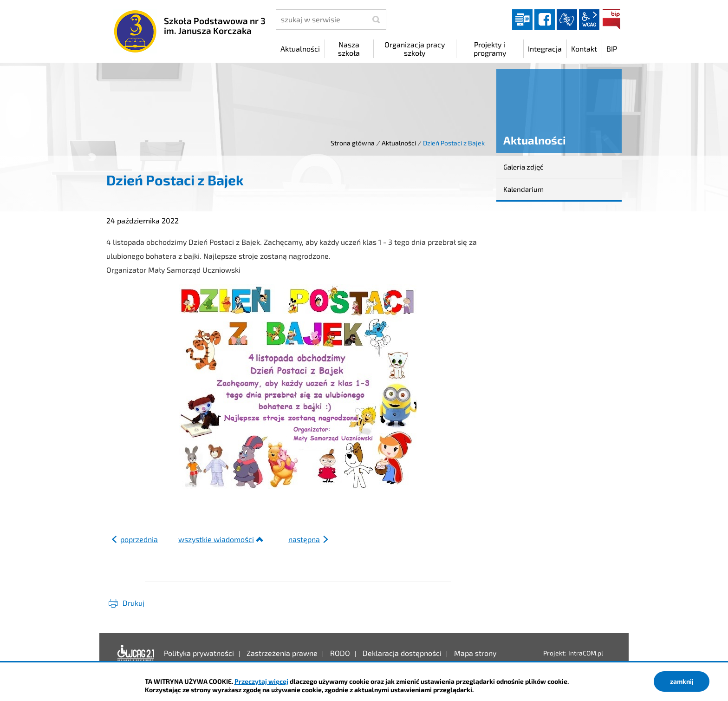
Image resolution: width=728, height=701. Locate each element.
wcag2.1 (589, 20)
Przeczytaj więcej (261, 681)
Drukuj (133, 603)
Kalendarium (523, 189)
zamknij (682, 681)
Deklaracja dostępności (136, 653)
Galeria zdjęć (523, 167)
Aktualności (399, 143)
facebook (545, 20)
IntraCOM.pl (586, 653)
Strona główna (353, 143)
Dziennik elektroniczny (522, 20)
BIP (611, 20)
